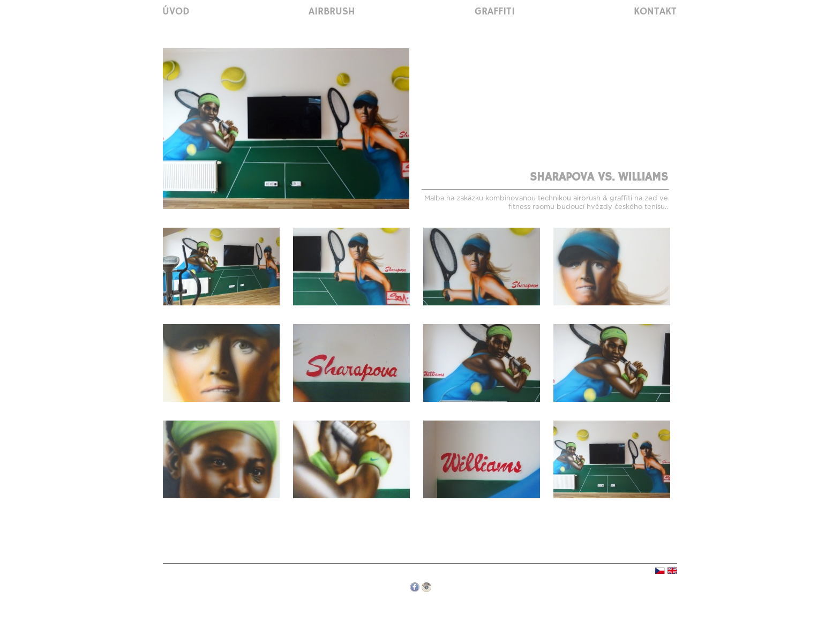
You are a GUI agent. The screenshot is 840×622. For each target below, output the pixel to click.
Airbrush (332, 12)
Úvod (176, 12)
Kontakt (655, 12)
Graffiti (495, 12)
